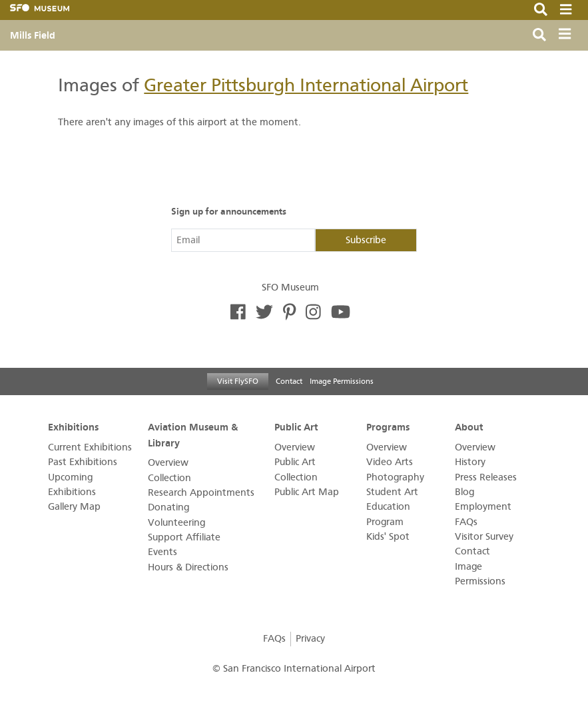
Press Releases (486, 477)
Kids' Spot (388, 537)
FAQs (466, 522)
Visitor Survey (484, 537)
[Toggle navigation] (568, 36)
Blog (464, 492)
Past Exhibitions (83, 462)
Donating (168, 507)
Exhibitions (73, 427)
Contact (289, 381)
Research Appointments (201, 493)
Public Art (296, 427)
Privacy (310, 639)
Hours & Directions (188, 567)
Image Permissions (342, 381)
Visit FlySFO (238, 381)
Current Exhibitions (90, 447)
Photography (395, 477)
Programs (388, 427)
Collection (169, 478)
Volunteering (176, 523)
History (470, 462)
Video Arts (390, 462)
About (469, 427)
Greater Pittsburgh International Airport (306, 85)
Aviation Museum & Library (193, 435)
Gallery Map (74, 507)
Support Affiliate (184, 537)
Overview (168, 463)
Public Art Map (307, 492)
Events (162, 552)
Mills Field (33, 35)
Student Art (392, 492)
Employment (483, 507)
